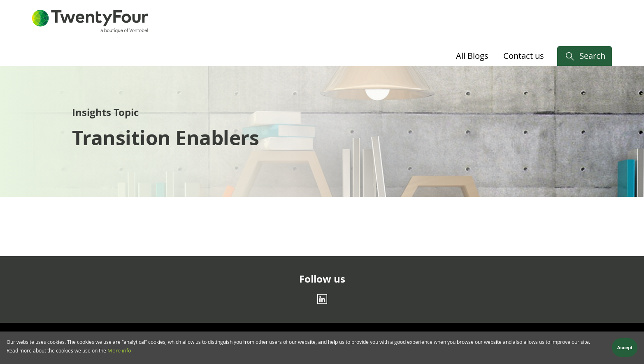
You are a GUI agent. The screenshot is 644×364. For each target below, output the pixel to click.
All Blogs (472, 56)
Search (592, 56)
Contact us (524, 56)
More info (119, 354)
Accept (625, 350)
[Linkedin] (322, 299)
